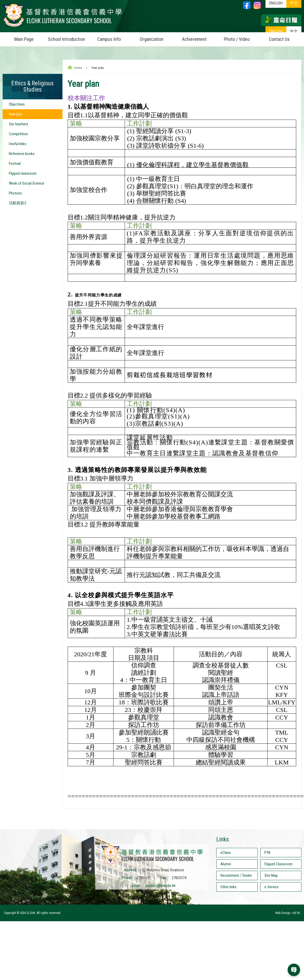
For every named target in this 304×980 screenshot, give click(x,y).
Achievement (194, 39)
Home (78, 68)
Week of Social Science (27, 183)
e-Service (271, 887)
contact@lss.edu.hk (161, 886)
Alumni (226, 864)
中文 (294, 31)
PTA (267, 853)
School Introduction (68, 37)
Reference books (22, 154)
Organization (156, 37)
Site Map (271, 875)
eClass (226, 853)
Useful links (18, 144)
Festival (15, 164)
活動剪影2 (18, 203)
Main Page (24, 39)
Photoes (15, 193)
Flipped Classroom (278, 864)
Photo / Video (241, 37)
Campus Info (114, 37)
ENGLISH (276, 31)
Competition (18, 134)
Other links (229, 887)
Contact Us (279, 39)
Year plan (16, 114)
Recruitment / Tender (236, 875)
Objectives (17, 104)
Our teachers (18, 124)
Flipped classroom (23, 173)
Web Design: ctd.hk (288, 913)
